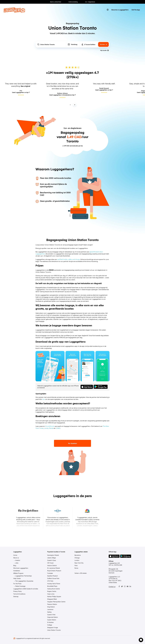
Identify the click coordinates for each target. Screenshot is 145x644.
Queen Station (52, 620)
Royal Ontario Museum (54, 571)
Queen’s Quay (52, 560)
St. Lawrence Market (54, 568)
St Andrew (50, 622)
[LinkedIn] (130, 586)
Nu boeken (73, 443)
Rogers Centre (52, 591)
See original (25, 86)
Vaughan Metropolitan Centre (56, 602)
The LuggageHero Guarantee (24, 581)
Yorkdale (50, 573)
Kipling (49, 612)
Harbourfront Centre (53, 589)
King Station (51, 607)
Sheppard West (52, 599)
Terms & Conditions (19, 594)
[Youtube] (128, 586)
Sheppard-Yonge (53, 627)
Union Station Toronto (54, 630)
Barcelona (78, 555)
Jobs (17, 563)
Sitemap (16, 596)
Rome (76, 568)
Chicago (77, 558)
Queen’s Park (51, 615)
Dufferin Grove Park (53, 578)
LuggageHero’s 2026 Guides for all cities (26, 589)
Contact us (112, 587)
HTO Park (50, 581)
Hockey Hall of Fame (54, 584)
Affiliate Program (18, 573)
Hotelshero (17, 571)
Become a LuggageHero (120, 10)
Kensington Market (53, 555)
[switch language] (108, 10)
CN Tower (50, 563)
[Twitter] (122, 586)
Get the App (136, 10)
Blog (15, 565)
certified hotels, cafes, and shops (68, 259)
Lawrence (50, 609)
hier (44, 399)
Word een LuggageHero (21, 568)
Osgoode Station (53, 617)
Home (15, 555)
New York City (79, 563)
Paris (76, 565)
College (50, 625)
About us (16, 558)
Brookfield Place (52, 586)
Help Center (17, 578)
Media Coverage (20, 586)
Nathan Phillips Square (54, 596)
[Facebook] (119, 586)
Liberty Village (52, 558)
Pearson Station (52, 604)
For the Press (17, 584)
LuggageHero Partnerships (23, 576)
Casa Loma (51, 594)
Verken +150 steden (81, 573)
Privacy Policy (17, 591)
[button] (141, 640)
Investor (18, 560)
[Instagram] (125, 586)
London (77, 560)
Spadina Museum (53, 576)
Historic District (52, 565)
